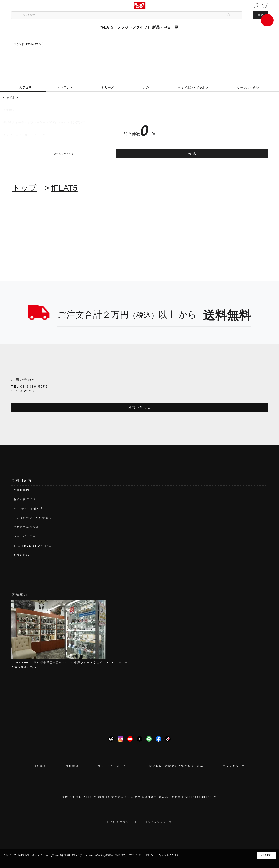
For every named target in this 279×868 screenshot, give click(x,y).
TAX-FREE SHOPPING (33, 546)
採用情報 (72, 766)
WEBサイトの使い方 (29, 509)
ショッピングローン (28, 536)
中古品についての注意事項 (33, 518)
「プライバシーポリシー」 (143, 855)
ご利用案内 (22, 490)
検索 (193, 153)
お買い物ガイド (25, 499)
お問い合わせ (139, 407)
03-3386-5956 (34, 387)
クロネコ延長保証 (26, 527)
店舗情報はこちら (24, 667)
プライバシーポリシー (114, 766)
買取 (260, 15)
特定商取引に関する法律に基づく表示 (176, 766)
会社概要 (40, 766)
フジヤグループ (234, 766)
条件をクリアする (64, 154)
